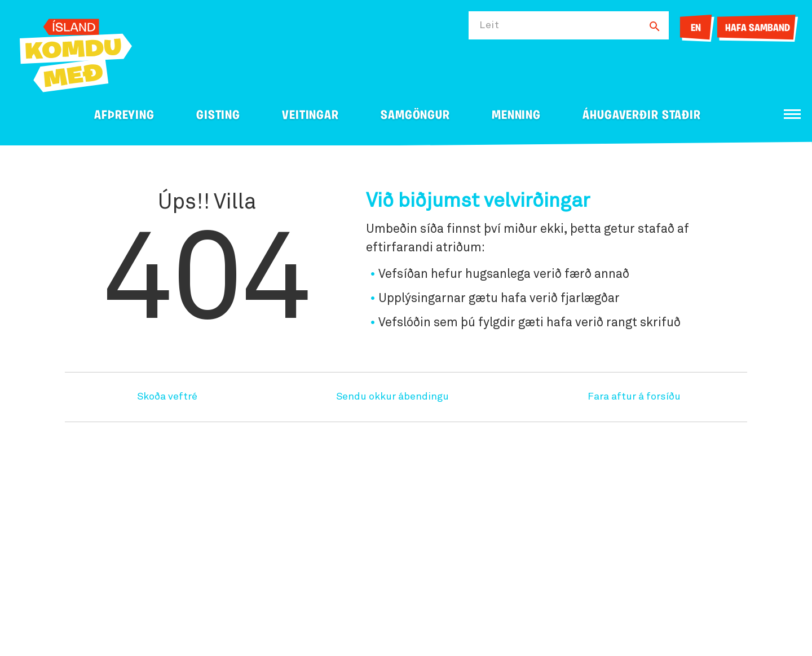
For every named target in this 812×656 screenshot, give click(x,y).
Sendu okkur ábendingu (392, 397)
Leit (489, 25)
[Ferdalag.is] (76, 53)
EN (696, 28)
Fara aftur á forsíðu (634, 397)
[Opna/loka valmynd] (792, 114)
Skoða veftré (167, 397)
